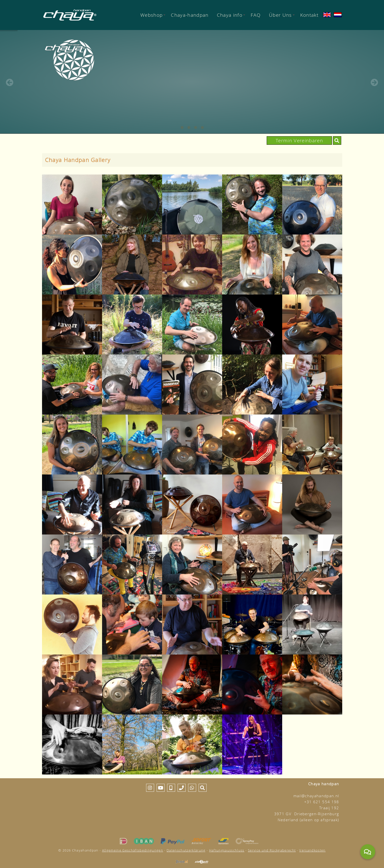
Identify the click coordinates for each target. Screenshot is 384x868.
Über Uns (282, 15)
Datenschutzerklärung (186, 850)
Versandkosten (312, 850)
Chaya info (231, 15)
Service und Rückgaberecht (272, 850)
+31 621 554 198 (322, 802)
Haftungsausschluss (227, 850)
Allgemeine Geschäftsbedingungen (133, 850)
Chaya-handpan (190, 15)
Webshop (153, 15)
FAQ (256, 15)
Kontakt (309, 15)
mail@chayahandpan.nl (316, 796)
